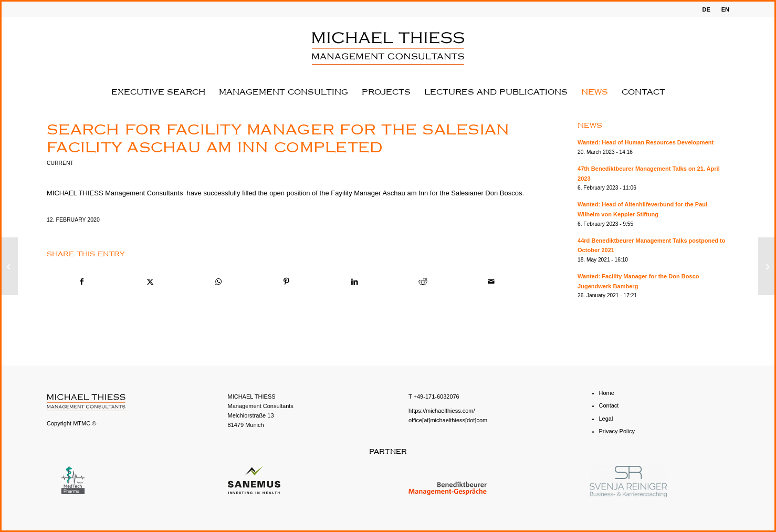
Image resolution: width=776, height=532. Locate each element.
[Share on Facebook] (81, 282)
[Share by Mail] (491, 282)
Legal (606, 419)
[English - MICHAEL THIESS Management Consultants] (388, 48)
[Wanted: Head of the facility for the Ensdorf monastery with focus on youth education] (10, 266)
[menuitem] (706, 9)
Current (60, 163)
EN (725, 9)
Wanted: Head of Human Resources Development (646, 142)
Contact (609, 405)
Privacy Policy (617, 431)
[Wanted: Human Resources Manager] (766, 266)
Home (607, 393)
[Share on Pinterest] (286, 282)
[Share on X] (150, 282)
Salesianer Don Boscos (486, 193)
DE (706, 9)
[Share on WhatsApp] (218, 282)
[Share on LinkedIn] (355, 282)
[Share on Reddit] (423, 282)
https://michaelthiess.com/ (442, 411)
